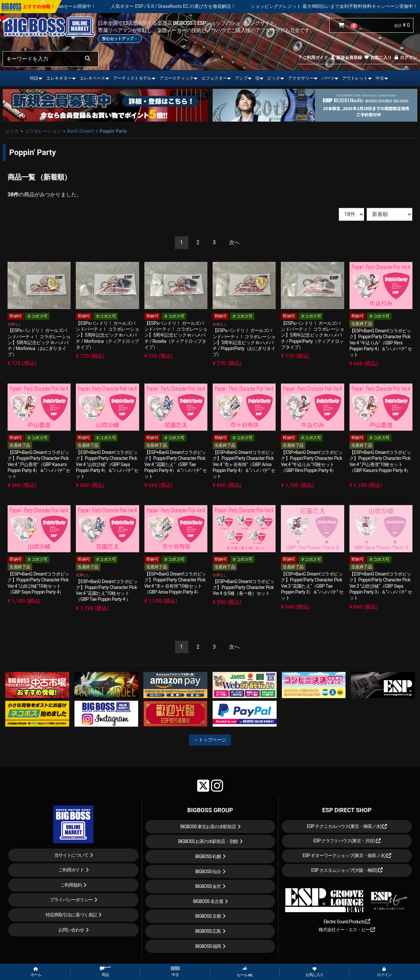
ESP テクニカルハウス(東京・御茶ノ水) (347, 826)
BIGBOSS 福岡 (208, 946)
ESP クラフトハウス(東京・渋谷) (347, 841)
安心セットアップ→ (120, 39)
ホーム (36, 972)
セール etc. (245, 972)
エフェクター (214, 78)
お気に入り (378, 58)
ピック (274, 78)
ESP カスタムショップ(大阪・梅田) (347, 870)
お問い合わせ (71, 930)
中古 (380, 78)
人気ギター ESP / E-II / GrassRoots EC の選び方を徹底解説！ (198, 6)
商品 (105, 972)
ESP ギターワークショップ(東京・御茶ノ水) (347, 855)
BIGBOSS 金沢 (208, 886)
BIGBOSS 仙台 (208, 872)
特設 (34, 78)
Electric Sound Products (347, 922)
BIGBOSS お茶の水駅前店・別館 (208, 841)
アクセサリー (301, 78)
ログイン (405, 58)
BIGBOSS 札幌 (208, 856)
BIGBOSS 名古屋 (208, 901)
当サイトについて (71, 855)
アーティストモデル (132, 78)
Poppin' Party (113, 131)
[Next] (234, 243)
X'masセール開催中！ (98, 6)
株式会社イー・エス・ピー (347, 930)
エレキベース (93, 78)
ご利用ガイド (313, 58)
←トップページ (210, 740)
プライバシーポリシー (71, 900)
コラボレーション (43, 131)
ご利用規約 (71, 885)
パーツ (328, 78)
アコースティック (177, 78)
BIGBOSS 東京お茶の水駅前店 (208, 827)
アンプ (241, 78)
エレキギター (59, 78)
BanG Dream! (81, 131)
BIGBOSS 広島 (208, 931)
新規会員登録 (346, 58)
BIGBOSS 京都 (208, 916)
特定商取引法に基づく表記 (71, 915)
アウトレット (355, 78)
